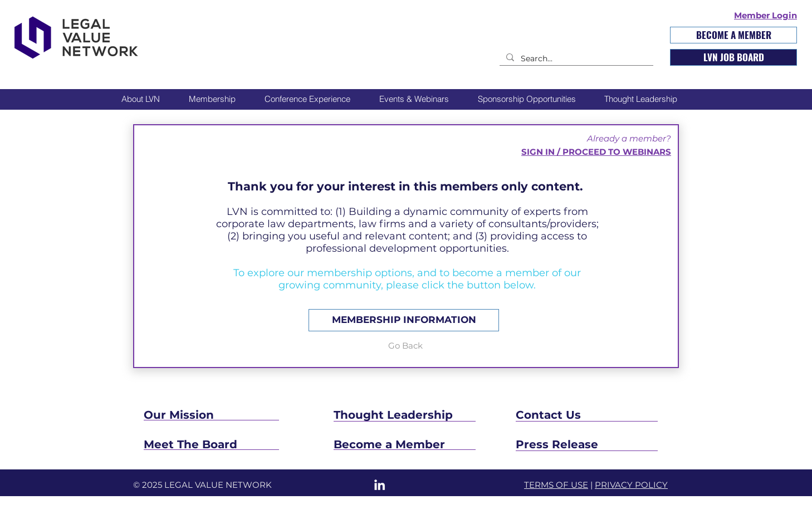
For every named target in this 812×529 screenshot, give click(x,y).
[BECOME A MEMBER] (733, 35)
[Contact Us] (583, 415)
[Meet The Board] (227, 444)
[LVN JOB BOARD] (733, 57)
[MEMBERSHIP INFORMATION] (404, 320)
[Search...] (575, 59)
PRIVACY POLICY (631, 485)
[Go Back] (405, 345)
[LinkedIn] (380, 485)
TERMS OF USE (556, 485)
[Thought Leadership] (438, 415)
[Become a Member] (405, 444)
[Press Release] (587, 444)
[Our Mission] (211, 415)
